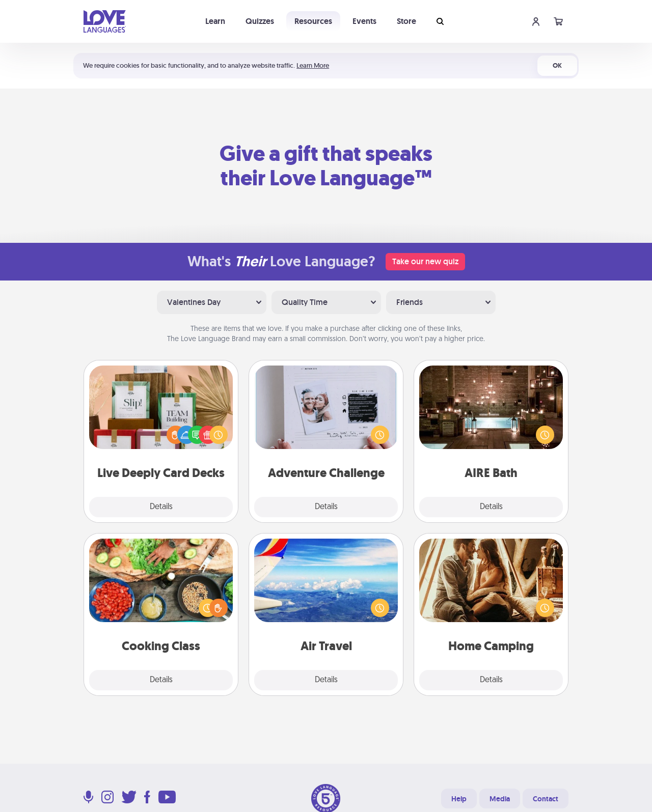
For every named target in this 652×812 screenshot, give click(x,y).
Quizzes (260, 21)
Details (161, 507)
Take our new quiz (425, 261)
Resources (313, 21)
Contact (546, 799)
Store (406, 21)
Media (500, 799)
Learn (215, 21)
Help (459, 799)
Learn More (313, 65)
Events (364, 21)
